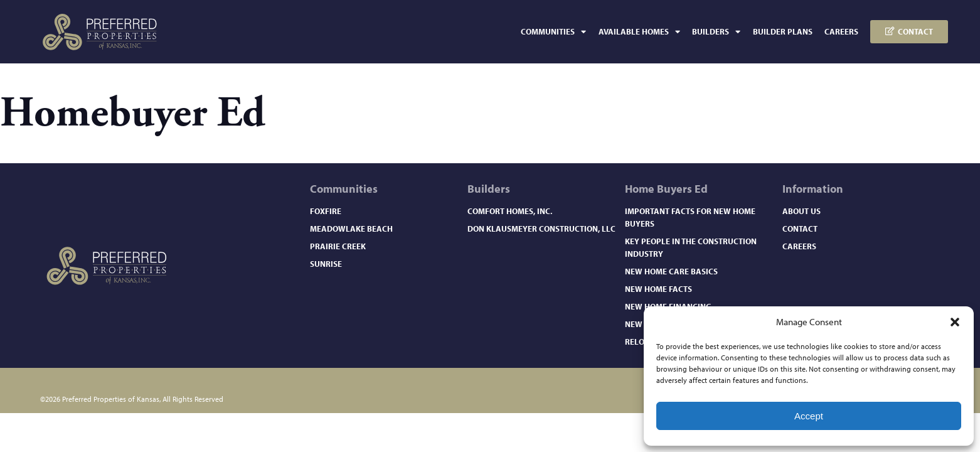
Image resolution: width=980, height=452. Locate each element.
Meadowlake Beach (351, 229)
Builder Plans (783, 31)
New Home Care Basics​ (671, 271)
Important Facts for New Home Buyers (690, 217)
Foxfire (326, 211)
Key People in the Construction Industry (691, 247)
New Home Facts (658, 289)
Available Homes (639, 32)
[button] (955, 322)
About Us (802, 211)
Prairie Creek (338, 246)
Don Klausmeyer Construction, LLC (541, 229)
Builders (716, 32)
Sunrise (326, 264)
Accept (809, 416)
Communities (553, 32)
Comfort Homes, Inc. (510, 211)
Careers (841, 31)
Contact (800, 229)
